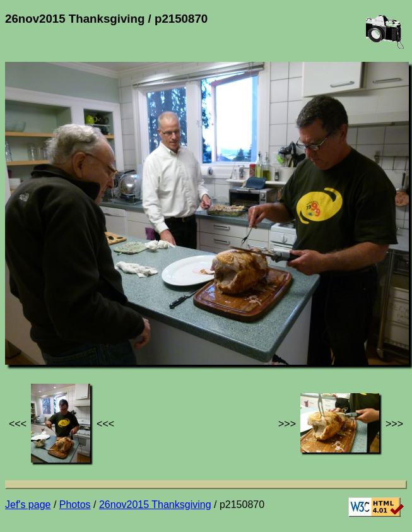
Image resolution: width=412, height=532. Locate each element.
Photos (75, 505)
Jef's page (28, 505)
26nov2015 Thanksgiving (155, 505)
